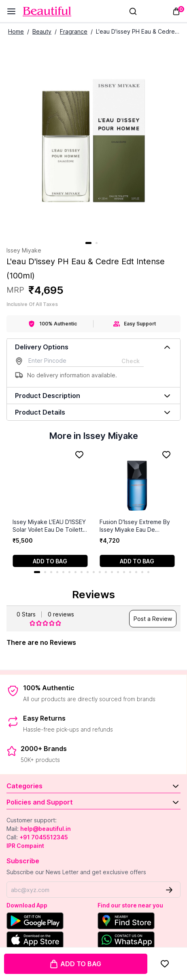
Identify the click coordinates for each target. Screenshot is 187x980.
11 (100, 572)
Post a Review (153, 619)
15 (124, 572)
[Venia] (47, 12)
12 (106, 572)
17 (136, 572)
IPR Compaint (25, 846)
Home (16, 31)
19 (148, 572)
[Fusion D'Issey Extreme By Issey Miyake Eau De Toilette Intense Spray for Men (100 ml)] (137, 483)
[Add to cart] (50, 561)
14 (118, 572)
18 (142, 572)
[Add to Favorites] (165, 964)
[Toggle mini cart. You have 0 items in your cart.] (176, 11)
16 (130, 572)
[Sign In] (145, 11)
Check (131, 361)
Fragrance (74, 31)
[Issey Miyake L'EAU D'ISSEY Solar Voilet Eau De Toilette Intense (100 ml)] (50, 483)
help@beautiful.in (46, 829)
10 (94, 572)
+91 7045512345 (44, 837)
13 (112, 572)
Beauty (42, 31)
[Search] (133, 11)
